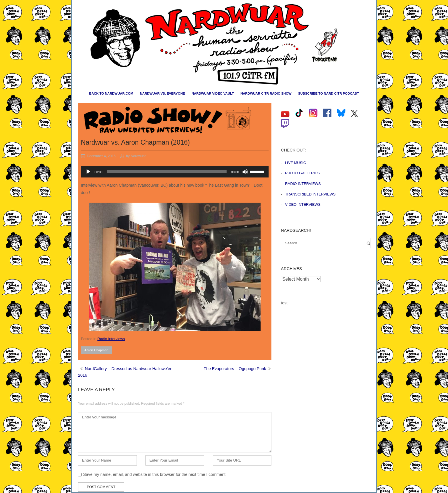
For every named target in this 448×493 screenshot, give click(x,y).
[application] (175, 172)
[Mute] (245, 172)
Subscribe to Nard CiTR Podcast (328, 93)
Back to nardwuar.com (111, 93)
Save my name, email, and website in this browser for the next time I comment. (155, 474)
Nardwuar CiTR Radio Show (266, 93)
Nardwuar (138, 156)
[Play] (88, 172)
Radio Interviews (111, 339)
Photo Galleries (302, 173)
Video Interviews (303, 204)
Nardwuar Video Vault (213, 93)
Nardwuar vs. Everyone (163, 93)
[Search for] (326, 243)
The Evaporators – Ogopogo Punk (235, 369)
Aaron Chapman (96, 350)
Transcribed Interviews (310, 194)
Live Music (296, 163)
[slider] (167, 172)
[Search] (369, 243)
